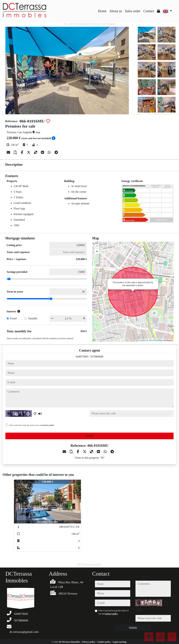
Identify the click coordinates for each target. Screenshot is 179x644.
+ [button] (97, 246)
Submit (89, 436)
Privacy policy (89, 642)
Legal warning (120, 642)
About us (116, 11)
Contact (149, 11)
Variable (33, 318)
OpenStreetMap (156, 340)
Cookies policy (104, 642)
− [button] (97, 252)
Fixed (13, 318)
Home (102, 11)
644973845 (82, 357)
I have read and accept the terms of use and (32, 425)
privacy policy (49, 425)
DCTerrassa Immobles (70, 642)
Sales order (133, 11)
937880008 (97, 357)
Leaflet (142, 340)
